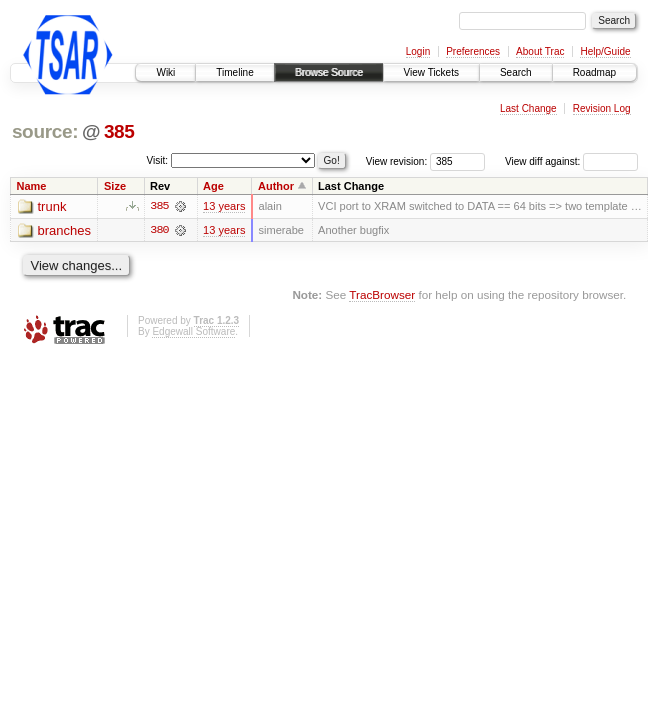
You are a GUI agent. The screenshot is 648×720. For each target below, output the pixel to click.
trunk (52, 206)
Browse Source (329, 72)
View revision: (397, 161)
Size (115, 186)
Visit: (158, 160)
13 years (224, 206)
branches (64, 230)
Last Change (528, 108)
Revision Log (602, 108)
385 (119, 131)
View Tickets (431, 72)
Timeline (234, 72)
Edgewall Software (193, 332)
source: (45, 131)
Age (213, 186)
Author (276, 186)
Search (516, 72)
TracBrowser (382, 294)
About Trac (540, 51)
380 (159, 230)
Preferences (473, 51)
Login (418, 51)
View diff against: (571, 161)
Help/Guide (605, 51)
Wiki (165, 72)
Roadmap (594, 72)
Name (32, 186)
